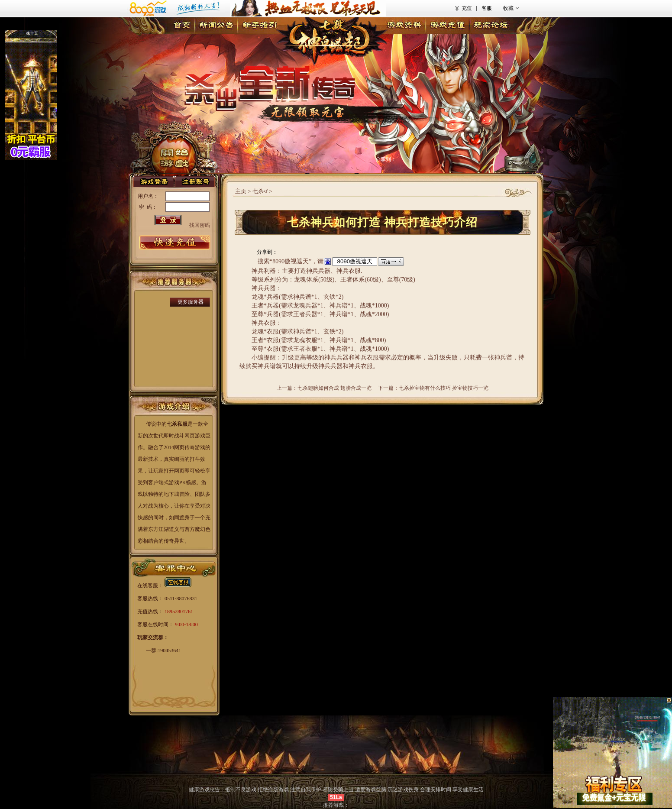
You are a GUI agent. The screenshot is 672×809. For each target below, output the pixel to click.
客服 (487, 8)
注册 (195, 182)
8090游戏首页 (172, 8)
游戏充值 (447, 26)
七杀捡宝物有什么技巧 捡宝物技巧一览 (444, 388)
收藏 (508, 8)
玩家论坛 (491, 26)
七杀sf (260, 191)
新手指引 (259, 26)
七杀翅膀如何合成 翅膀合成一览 (334, 388)
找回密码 (200, 225)
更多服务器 (191, 302)
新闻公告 (216, 26)
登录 (153, 182)
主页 (241, 191)
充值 (467, 8)
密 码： (148, 207)
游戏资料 (404, 26)
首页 (182, 26)
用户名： (148, 196)
